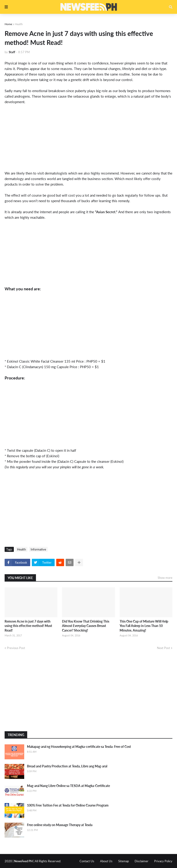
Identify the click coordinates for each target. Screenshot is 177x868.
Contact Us (87, 861)
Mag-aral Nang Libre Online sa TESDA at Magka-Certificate (68, 786)
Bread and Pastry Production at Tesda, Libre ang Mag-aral (67, 766)
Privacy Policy (163, 861)
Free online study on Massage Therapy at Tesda (60, 825)
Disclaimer (142, 861)
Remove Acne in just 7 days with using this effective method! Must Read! (28, 626)
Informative (38, 549)
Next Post (164, 648)
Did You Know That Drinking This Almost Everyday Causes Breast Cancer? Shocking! (86, 626)
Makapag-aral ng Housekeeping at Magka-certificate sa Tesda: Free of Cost (79, 747)
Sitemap (124, 861)
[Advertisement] (89, 137)
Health (19, 24)
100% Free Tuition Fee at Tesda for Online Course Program (68, 805)
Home (8, 24)
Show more (165, 578)
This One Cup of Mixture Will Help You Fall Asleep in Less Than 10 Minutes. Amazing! (144, 626)
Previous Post (16, 648)
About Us (106, 861)
